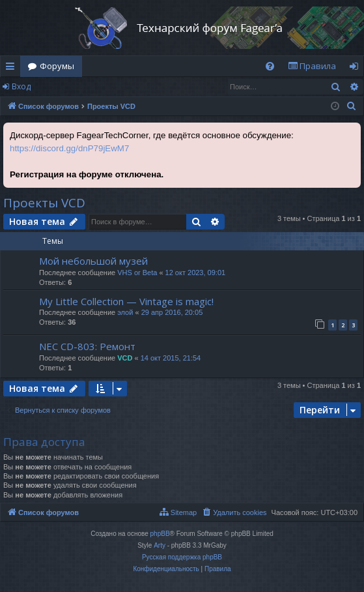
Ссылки (13, 68)
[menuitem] (270, 66)
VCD (125, 358)
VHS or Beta (137, 273)
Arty (160, 545)
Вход (21, 86)
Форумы (57, 66)
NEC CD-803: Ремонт (87, 346)
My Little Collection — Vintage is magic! (126, 301)
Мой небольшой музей (93, 261)
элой (125, 312)
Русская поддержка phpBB (182, 557)
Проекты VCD (44, 203)
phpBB (160, 534)
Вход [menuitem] (357, 68)
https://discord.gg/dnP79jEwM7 (69, 148)
